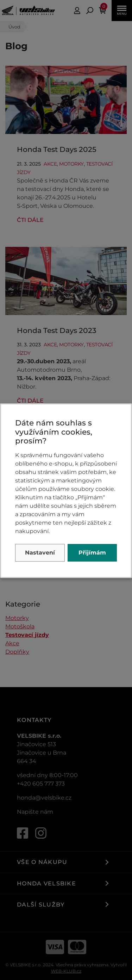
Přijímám (92, 553)
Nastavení (40, 553)
